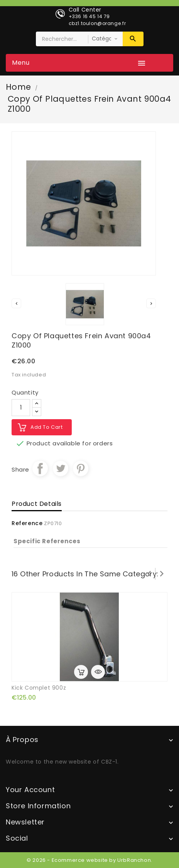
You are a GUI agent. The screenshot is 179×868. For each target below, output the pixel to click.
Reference (27, 523)
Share (40, 468)
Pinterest (81, 468)
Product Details (37, 504)
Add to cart (47, 427)
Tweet (61, 468)
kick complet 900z (39, 688)
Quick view (98, 672)
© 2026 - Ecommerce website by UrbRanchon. (89, 860)
